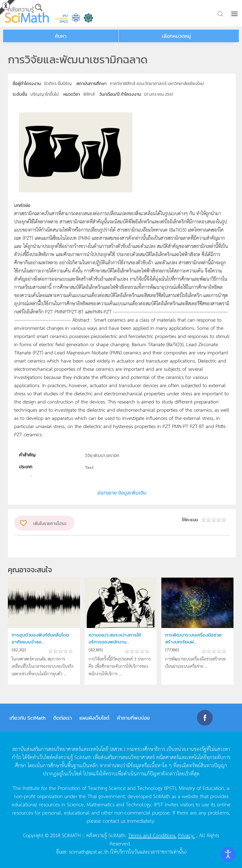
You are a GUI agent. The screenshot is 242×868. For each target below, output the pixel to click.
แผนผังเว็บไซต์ (94, 718)
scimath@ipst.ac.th (89, 851)
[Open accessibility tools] (228, 854)
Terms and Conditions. (152, 835)
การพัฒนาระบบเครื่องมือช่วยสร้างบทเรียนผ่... (193, 638)
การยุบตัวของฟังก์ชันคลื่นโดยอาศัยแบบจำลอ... (40, 638)
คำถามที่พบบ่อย (133, 718)
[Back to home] (27, 13)
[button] (235, 14)
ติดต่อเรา (63, 718)
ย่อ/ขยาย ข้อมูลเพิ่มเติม (122, 493)
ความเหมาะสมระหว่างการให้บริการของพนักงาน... (115, 638)
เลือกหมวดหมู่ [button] (176, 36)
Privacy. (186, 835)
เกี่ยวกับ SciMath (28, 718)
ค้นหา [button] (61, 36)
